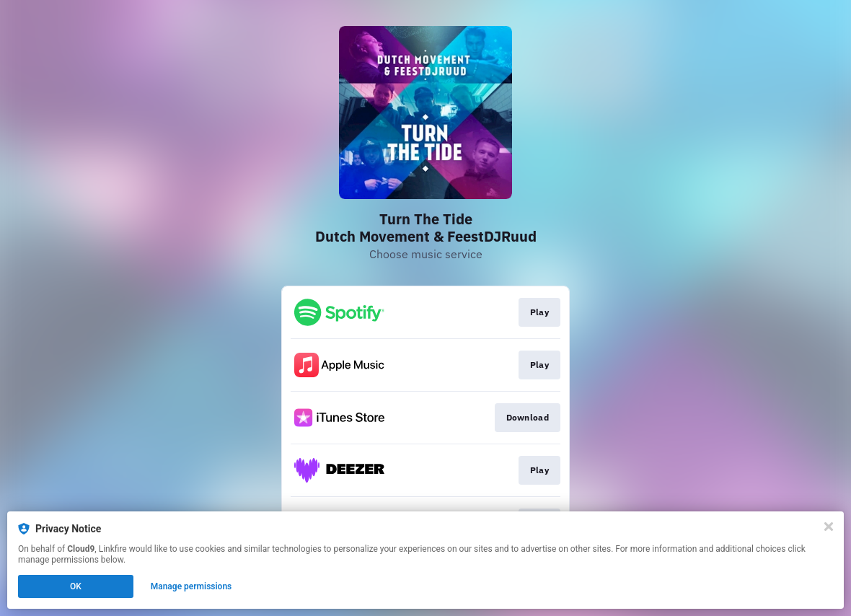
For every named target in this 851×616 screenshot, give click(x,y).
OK (76, 586)
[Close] (829, 527)
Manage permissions (191, 586)
